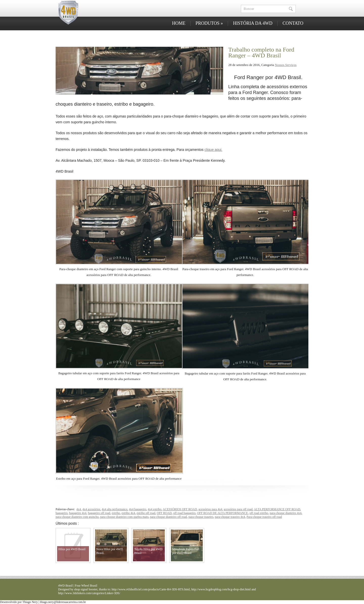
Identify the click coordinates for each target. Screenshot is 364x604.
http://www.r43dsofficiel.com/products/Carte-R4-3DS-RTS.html (151, 589)
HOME (179, 23)
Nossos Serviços (286, 65)
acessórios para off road (238, 509)
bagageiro (62, 513)
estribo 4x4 (128, 513)
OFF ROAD (164, 513)
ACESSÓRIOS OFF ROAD (180, 509)
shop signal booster (86, 589)
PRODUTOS (209, 23)
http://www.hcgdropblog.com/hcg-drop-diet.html (221, 589)
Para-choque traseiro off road (264, 517)
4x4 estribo (155, 509)
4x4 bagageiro (138, 509)
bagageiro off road (99, 513)
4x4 (79, 509)
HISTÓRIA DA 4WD (253, 23)
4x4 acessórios (91, 509)
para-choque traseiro (201, 517)
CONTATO (293, 23)
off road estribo (259, 513)
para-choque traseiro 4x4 (230, 517)
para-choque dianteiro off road (169, 517)
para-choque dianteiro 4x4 (286, 513)
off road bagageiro (184, 513)
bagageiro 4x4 (78, 513)
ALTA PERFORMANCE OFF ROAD (277, 509)
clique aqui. (213, 150)
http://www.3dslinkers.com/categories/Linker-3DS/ (89, 593)
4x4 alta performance (115, 509)
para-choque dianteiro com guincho (77, 517)
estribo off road (146, 513)
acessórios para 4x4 (210, 509)
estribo (116, 513)
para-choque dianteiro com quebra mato (124, 517)
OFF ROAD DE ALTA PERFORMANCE (223, 513)
